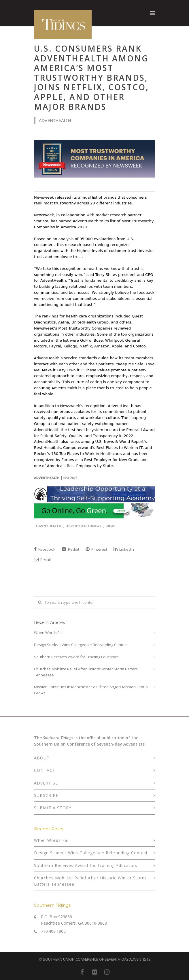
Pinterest (96, 549)
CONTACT (45, 770)
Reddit (70, 549)
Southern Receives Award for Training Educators (76, 657)
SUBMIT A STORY (53, 808)
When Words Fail (49, 633)
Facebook (45, 549)
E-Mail (42, 560)
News (111, 526)
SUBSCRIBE (46, 795)
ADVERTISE (46, 783)
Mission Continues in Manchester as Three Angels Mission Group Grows (91, 690)
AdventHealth (48, 526)
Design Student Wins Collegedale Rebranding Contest (81, 645)
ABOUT (42, 758)
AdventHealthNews (84, 526)
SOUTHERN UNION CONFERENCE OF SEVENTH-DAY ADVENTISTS (97, 959)
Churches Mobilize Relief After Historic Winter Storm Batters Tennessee (86, 672)
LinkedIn (124, 549)
